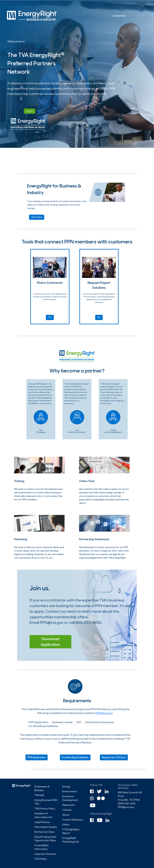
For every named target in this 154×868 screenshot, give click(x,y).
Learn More (37, 217)
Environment (70, 791)
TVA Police (40, 859)
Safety (66, 825)
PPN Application (37, 757)
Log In (30, 111)
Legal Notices (42, 822)
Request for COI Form (114, 757)
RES (99, 317)
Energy (66, 787)
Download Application (50, 642)
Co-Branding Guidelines (75, 757)
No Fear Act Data (44, 832)
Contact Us (119, 16)
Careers (67, 810)
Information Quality (46, 827)
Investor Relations (72, 820)
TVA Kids (39, 795)
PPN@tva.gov (52, 623)
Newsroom (69, 805)
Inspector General (45, 854)
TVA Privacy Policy (45, 809)
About (66, 815)
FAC (50, 317)
